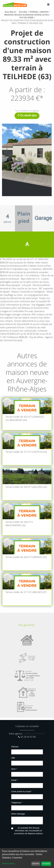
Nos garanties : (27, 625)
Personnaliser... (9, 864)
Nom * (14, 769)
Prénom (15, 747)
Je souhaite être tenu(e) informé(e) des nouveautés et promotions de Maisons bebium (28, 831)
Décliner (36, 864)
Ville (13, 758)
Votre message (18, 814)
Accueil (23, 12)
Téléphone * (17, 803)
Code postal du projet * (22, 792)
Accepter (46, 864)
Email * (14, 780)
